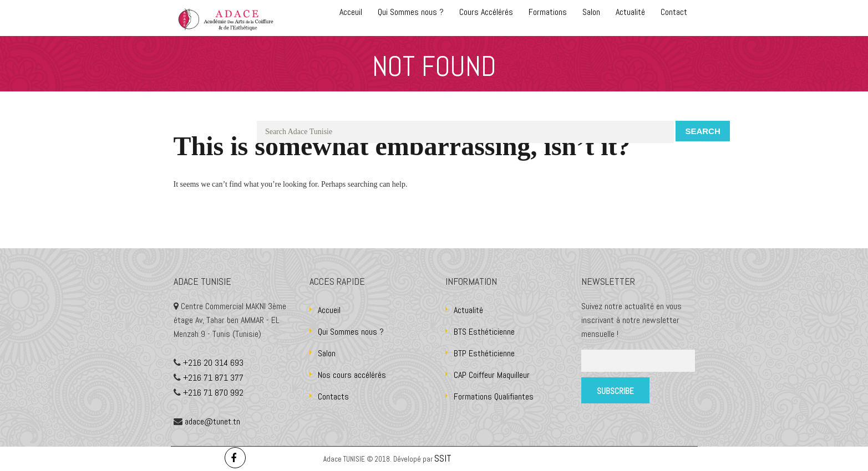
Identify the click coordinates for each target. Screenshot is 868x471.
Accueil (329, 310)
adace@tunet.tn (212, 421)
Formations (548, 12)
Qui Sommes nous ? (411, 12)
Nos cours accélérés (352, 375)
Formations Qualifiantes (494, 396)
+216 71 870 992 (213, 393)
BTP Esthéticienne (484, 353)
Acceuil (351, 12)
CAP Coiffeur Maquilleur (492, 375)
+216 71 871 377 (213, 378)
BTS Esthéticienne (484, 332)
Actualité (630, 12)
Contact (674, 12)
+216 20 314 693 (213, 363)
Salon (591, 12)
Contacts (333, 396)
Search (702, 131)
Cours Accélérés (486, 12)
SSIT (444, 458)
